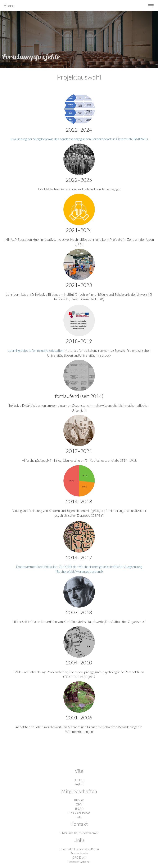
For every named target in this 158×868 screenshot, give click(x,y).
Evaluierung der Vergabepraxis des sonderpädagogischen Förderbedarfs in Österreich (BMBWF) (79, 139)
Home (9, 5)
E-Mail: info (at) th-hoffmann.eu (79, 833)
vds (79, 817)
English (79, 784)
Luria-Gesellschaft (79, 813)
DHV (79, 804)
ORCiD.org (79, 857)
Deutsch (79, 780)
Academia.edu (79, 853)
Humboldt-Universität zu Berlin (79, 849)
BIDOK (79, 800)
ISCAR (79, 809)
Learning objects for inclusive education (36, 350)
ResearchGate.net (79, 862)
